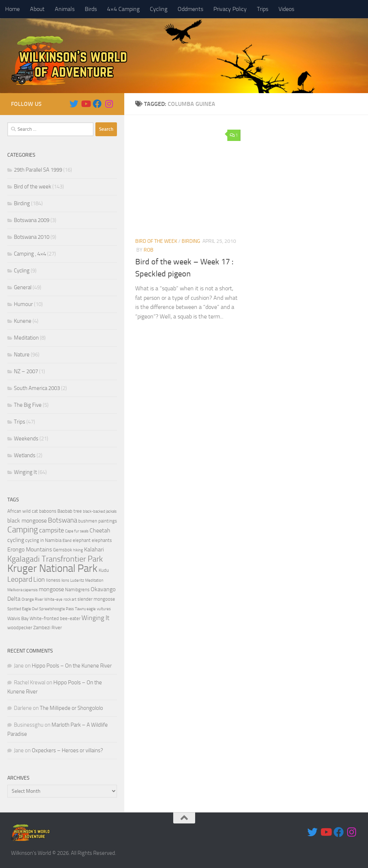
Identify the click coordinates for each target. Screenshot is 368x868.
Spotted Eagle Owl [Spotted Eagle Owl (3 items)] (23, 609)
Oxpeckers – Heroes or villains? (67, 750)
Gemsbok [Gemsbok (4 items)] (62, 550)
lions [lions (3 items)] (65, 580)
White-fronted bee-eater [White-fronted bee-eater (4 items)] (55, 618)
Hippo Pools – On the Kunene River (72, 666)
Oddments (190, 9)
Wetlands (25, 455)
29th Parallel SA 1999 (38, 170)
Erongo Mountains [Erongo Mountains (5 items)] (30, 550)
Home (12, 9)
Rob (149, 250)
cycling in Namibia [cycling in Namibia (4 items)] (43, 540)
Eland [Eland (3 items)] (67, 541)
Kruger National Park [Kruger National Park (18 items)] (52, 568)
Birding (191, 241)
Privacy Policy (230, 9)
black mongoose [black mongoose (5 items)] (27, 521)
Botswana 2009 (32, 220)
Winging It (25, 472)
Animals (65, 9)
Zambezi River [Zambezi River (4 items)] (48, 628)
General (23, 287)
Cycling (159, 9)
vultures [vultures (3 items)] (104, 609)
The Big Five (28, 405)
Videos (286, 9)
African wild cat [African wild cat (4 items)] (23, 511)
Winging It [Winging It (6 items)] (95, 618)
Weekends (26, 439)
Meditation (26, 338)
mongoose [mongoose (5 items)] (51, 589)
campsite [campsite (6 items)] (52, 530)
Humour (23, 304)
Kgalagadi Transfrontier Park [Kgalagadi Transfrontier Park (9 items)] (55, 559)
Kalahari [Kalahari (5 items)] (94, 550)
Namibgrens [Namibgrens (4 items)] (77, 590)
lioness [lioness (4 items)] (53, 580)
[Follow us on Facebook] (97, 104)
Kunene (23, 321)
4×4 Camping (123, 9)
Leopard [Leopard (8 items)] (20, 579)
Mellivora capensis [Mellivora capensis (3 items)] (22, 590)
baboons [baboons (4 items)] (48, 511)
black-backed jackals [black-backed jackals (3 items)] (100, 511)
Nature (22, 355)
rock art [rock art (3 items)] (70, 599)
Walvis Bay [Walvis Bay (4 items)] (18, 618)
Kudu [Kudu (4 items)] (104, 570)
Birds (91, 9)
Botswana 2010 (32, 237)
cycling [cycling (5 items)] (16, 540)
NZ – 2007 (26, 371)
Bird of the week (156, 241)
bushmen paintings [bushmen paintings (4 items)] (98, 521)
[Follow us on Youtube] (86, 104)
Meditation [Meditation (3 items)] (94, 580)
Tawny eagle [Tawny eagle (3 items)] (85, 609)
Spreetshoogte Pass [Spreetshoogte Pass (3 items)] (56, 609)
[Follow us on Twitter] (74, 104)
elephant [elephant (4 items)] (82, 540)
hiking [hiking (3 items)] (78, 550)
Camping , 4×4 (30, 254)
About (37, 9)
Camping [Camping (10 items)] (23, 530)
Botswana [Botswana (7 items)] (62, 520)
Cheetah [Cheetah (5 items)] (100, 531)
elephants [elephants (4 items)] (102, 540)
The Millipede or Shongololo (71, 708)
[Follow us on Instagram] (109, 104)
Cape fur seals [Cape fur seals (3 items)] (77, 531)
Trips (263, 9)
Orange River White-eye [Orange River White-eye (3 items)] (42, 599)
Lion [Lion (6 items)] (39, 580)
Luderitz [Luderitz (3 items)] (77, 580)
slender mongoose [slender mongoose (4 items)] (96, 599)
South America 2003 (37, 388)
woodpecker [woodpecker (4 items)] (20, 628)
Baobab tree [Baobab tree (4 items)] (70, 511)
